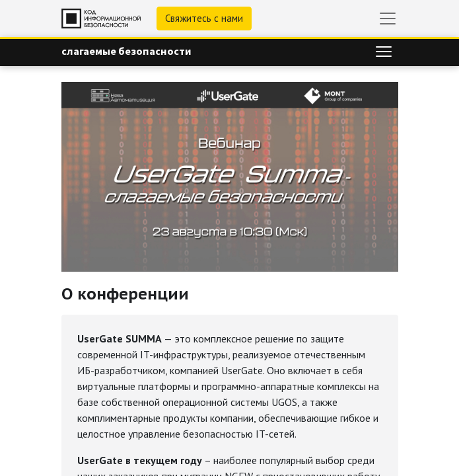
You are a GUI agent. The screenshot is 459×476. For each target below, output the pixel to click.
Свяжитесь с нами (204, 18)
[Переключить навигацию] (384, 52)
